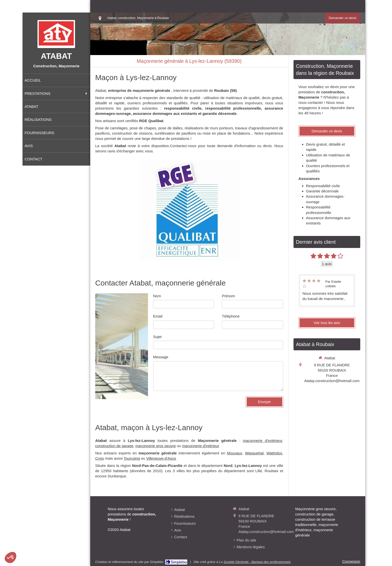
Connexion (351, 561)
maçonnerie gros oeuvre (156, 446)
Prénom (228, 296)
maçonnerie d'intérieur (200, 446)
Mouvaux (235, 453)
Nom (157, 296)
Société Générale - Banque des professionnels (257, 562)
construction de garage (114, 446)
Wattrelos (274, 453)
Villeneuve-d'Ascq (161, 458)
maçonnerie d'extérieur (262, 441)
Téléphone (231, 316)
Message (161, 357)
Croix (100, 458)
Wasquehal (254, 453)
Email (158, 316)
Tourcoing (132, 458)
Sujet (157, 337)
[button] (10, 557)
